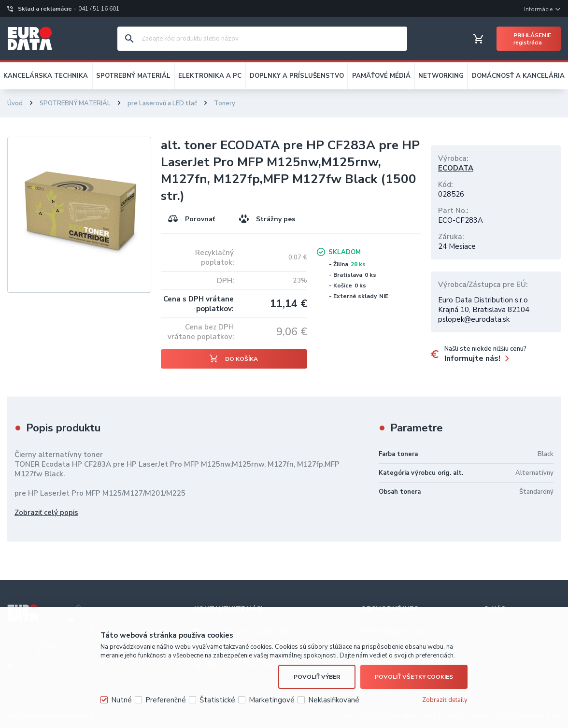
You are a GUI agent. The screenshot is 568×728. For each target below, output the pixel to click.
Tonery (225, 103)
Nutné (121, 700)
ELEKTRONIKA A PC (210, 76)
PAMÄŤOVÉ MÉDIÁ (381, 76)
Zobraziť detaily (445, 700)
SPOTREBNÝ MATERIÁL (133, 76)
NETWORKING (441, 76)
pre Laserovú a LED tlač (162, 103)
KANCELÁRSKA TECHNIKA (46, 76)
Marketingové (272, 700)
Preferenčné (166, 700)
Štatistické (217, 700)
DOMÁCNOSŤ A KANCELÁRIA (518, 76)
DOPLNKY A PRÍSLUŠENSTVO (297, 76)
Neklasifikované (334, 700)
